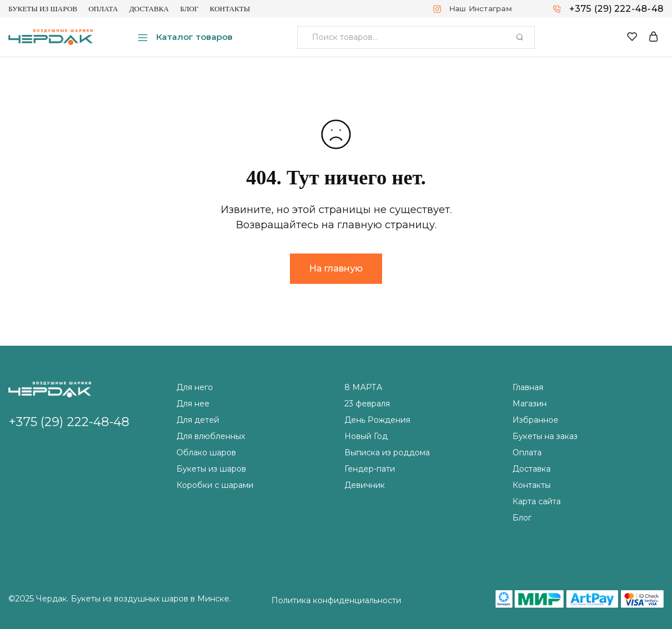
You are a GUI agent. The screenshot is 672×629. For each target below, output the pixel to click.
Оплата (103, 9)
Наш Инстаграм (480, 8)
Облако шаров (206, 452)
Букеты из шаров (43, 9)
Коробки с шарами (215, 485)
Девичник (365, 485)
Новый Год (366, 436)
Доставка (149, 9)
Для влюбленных (211, 436)
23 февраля (367, 404)
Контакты (230, 9)
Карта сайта (537, 501)
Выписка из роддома (387, 452)
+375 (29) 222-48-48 (616, 9)
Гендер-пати (370, 469)
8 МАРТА (363, 387)
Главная (528, 387)
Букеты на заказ (545, 436)
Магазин (530, 404)
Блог (189, 9)
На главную (336, 268)
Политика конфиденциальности (336, 600)
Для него (195, 387)
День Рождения (377, 420)
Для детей (198, 420)
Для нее (193, 404)
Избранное (535, 420)
